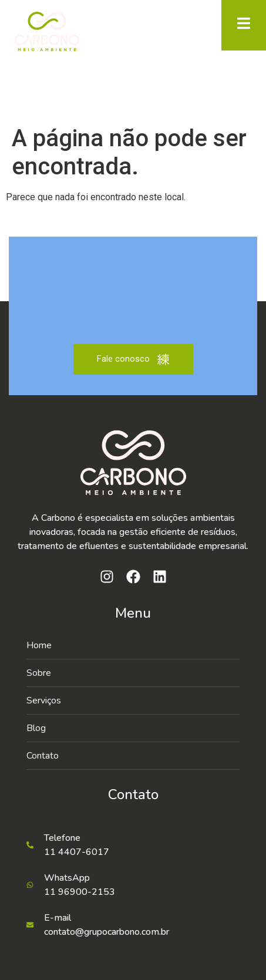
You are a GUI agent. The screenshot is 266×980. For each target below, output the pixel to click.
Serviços (44, 701)
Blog (36, 728)
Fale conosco (133, 359)
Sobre (39, 673)
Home (39, 645)
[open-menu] (244, 25)
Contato (43, 756)
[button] (133, 701)
